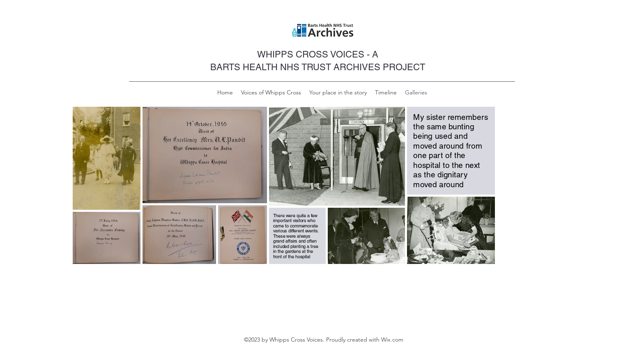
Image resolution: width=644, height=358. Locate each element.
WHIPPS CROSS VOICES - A (318, 54)
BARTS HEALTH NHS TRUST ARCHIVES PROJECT (318, 67)
